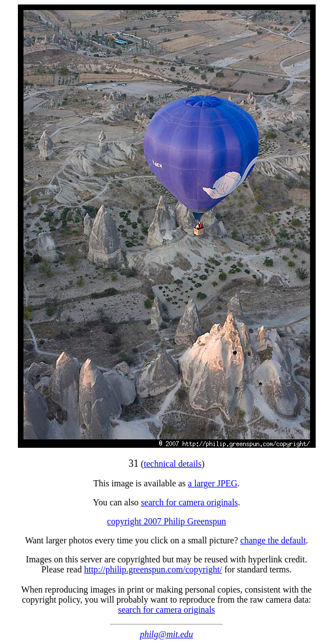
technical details (173, 464)
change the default (273, 540)
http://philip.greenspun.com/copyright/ (153, 569)
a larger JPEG (213, 483)
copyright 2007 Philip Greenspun (167, 521)
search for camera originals (189, 502)
